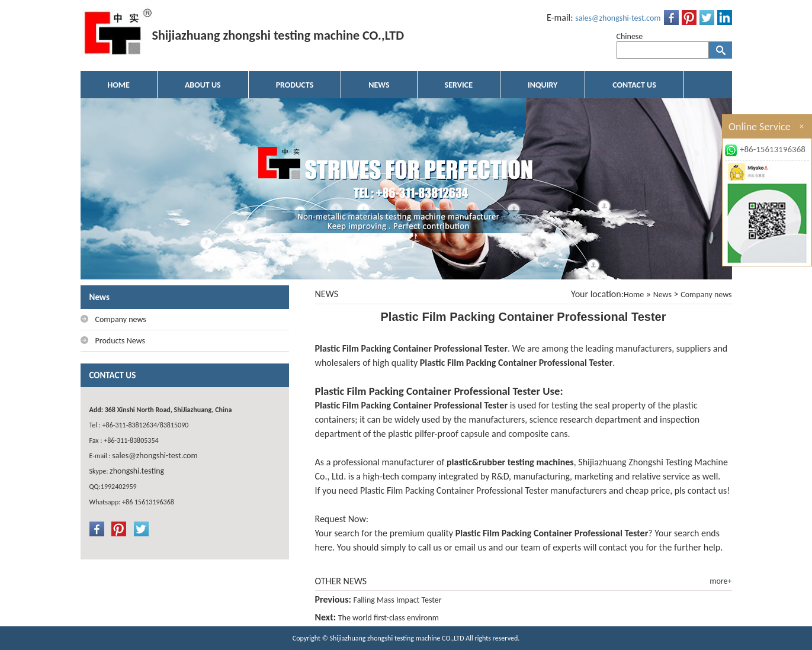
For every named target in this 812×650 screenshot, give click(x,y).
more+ (720, 581)
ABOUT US (203, 85)
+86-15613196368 (773, 149)
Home (634, 295)
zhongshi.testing (137, 471)
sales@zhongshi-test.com (618, 18)
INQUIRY (543, 85)
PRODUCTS (295, 85)
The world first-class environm (389, 618)
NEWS (379, 85)
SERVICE (459, 85)
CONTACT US (634, 85)
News (662, 295)
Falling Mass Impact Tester (398, 600)
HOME (119, 85)
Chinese (630, 36)
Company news (706, 295)
